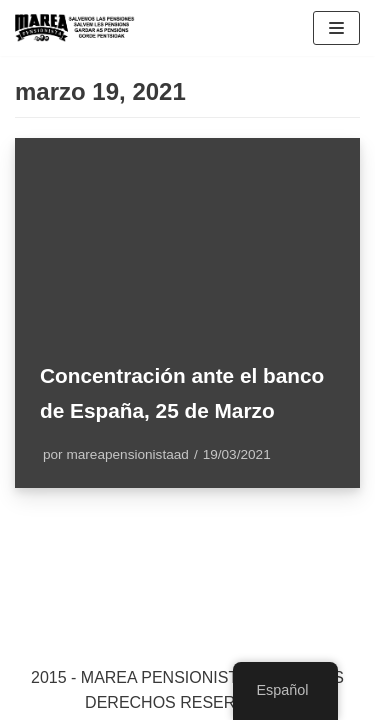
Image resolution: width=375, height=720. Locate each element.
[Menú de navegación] (336, 28)
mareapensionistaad (127, 454)
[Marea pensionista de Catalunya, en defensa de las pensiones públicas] (75, 28)
